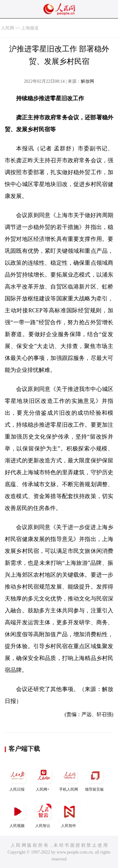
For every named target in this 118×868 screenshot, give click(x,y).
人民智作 (69, 814)
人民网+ (43, 778)
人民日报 (18, 778)
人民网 (8, 28)
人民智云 (43, 814)
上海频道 (30, 28)
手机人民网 (69, 778)
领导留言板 (95, 778)
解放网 (87, 81)
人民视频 (18, 814)
